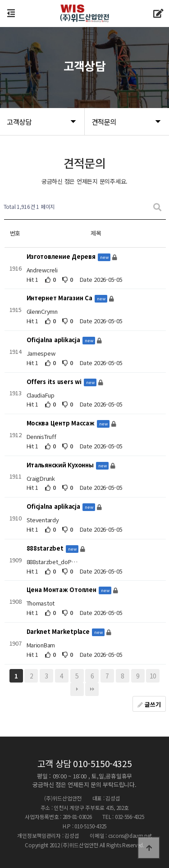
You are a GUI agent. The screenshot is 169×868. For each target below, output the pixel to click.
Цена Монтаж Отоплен (62, 590)
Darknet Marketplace (59, 631)
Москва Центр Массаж (62, 423)
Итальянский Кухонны (61, 465)
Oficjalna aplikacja (54, 340)
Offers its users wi (55, 382)
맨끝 (92, 689)
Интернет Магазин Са (60, 298)
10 (153, 676)
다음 (77, 689)
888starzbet (46, 548)
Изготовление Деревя (62, 256)
